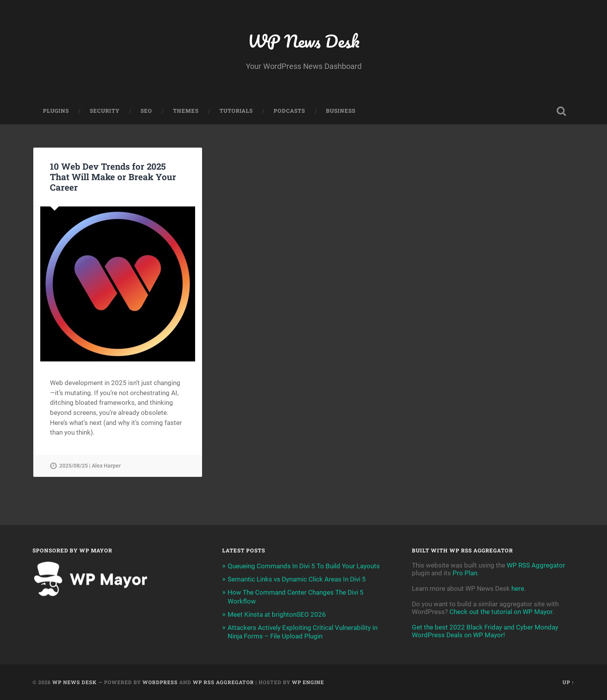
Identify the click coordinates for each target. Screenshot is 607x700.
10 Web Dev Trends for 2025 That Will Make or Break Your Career (113, 177)
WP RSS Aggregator (536, 565)
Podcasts (289, 111)
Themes (186, 111)
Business (341, 111)
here (518, 588)
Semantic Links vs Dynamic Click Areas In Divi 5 (297, 579)
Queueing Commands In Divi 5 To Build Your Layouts (304, 566)
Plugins (56, 111)
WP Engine (308, 682)
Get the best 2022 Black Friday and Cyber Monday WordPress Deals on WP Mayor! (485, 631)
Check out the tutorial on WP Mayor (501, 612)
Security (105, 111)
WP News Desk (303, 41)
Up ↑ (568, 682)
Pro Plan (465, 573)
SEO (146, 111)
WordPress (160, 682)
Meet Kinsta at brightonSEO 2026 (277, 614)
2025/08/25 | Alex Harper (90, 466)
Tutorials (236, 111)
